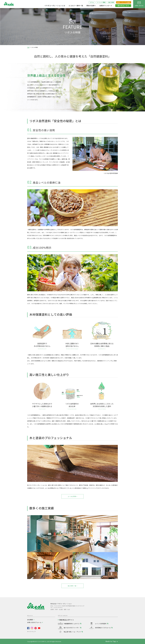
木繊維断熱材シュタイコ (72, 624)
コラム (92, 2)
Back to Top (111, 641)
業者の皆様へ (91, 6)
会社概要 (30, 620)
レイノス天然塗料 (101, 624)
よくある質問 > (73, 496)
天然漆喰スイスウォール (103, 628)
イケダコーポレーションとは (55, 6)
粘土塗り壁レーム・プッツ (72, 632)
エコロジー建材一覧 (76, 6)
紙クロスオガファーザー (72, 628)
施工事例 (111, 2)
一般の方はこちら (123, 6)
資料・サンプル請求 (124, 2)
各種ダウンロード (106, 6)
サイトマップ (31, 632)
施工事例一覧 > (73, 586)
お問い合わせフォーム (34, 622)
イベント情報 (101, 2)
